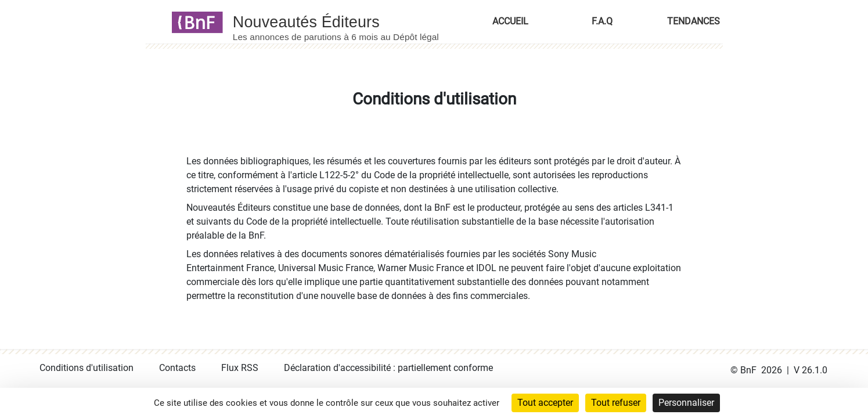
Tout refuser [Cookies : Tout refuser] (616, 403)
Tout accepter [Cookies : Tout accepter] (545, 403)
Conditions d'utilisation (87, 368)
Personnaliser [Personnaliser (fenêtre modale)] (686, 403)
